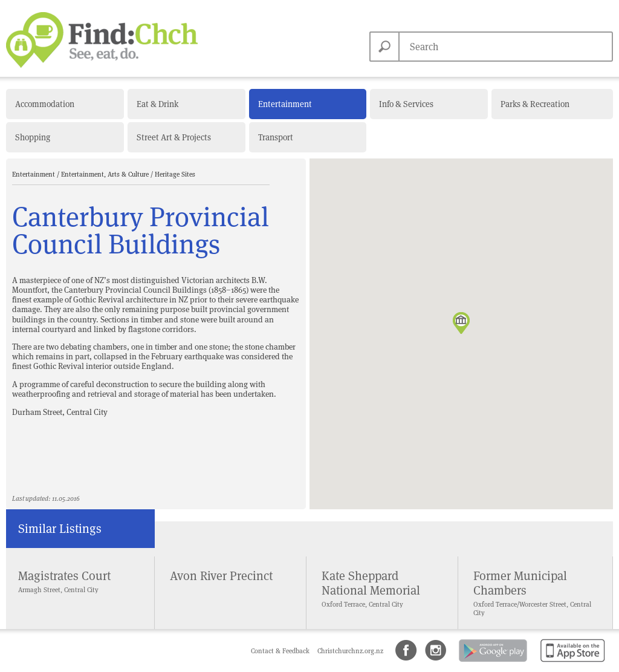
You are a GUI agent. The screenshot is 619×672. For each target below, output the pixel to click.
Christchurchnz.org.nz (350, 651)
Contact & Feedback (281, 651)
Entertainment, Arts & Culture (106, 174)
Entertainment (285, 104)
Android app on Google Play (492, 663)
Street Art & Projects (174, 137)
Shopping (33, 137)
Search (384, 47)
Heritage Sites (175, 174)
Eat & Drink (157, 104)
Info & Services (406, 104)
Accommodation (45, 104)
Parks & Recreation (535, 104)
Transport (276, 137)
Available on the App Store (570, 663)
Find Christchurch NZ (102, 40)
